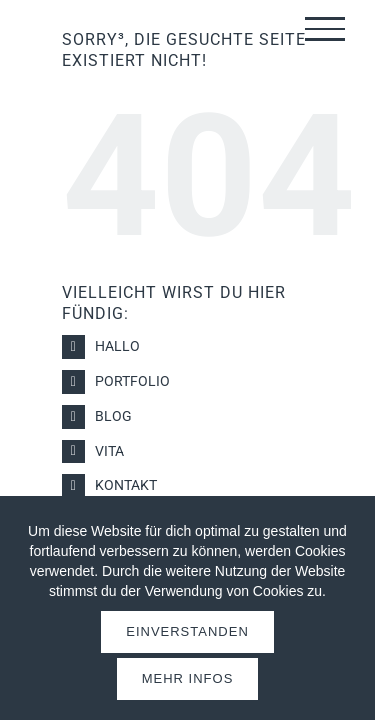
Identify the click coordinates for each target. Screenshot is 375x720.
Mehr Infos (188, 678)
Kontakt (126, 485)
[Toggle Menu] (325, 29)
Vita (109, 451)
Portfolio (132, 381)
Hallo (117, 346)
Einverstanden (187, 631)
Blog (113, 416)
